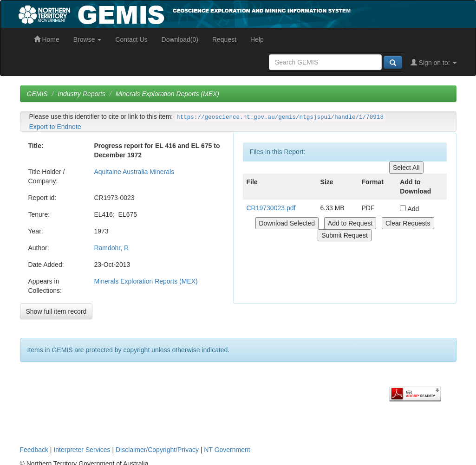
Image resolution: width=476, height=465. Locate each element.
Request (224, 39)
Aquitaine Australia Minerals (134, 172)
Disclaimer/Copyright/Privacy (157, 450)
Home (47, 39)
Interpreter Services (82, 450)
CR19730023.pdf (271, 208)
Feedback (34, 450)
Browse (88, 39)
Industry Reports (82, 94)
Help (257, 39)
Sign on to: (434, 63)
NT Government (227, 450)
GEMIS (37, 94)
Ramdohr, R (111, 248)
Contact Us (131, 39)
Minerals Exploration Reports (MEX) (167, 94)
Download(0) (180, 39)
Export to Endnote (55, 127)
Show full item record (56, 311)
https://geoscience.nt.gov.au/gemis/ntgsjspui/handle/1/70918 (280, 117)
